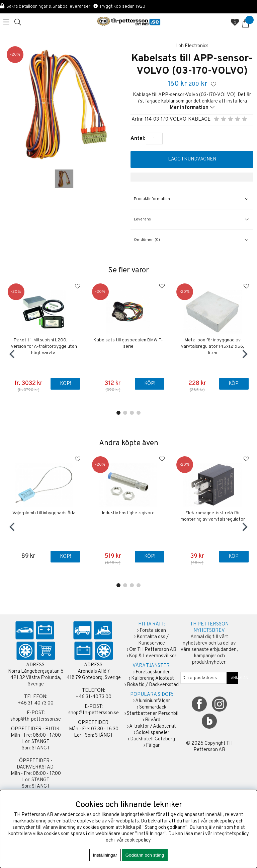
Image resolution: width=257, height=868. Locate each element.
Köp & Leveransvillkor (153, 656)
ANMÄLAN (233, 678)
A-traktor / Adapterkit (153, 726)
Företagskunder (153, 672)
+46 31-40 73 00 (36, 703)
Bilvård (153, 720)
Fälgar (153, 746)
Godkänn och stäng (145, 855)
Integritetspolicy (231, 834)
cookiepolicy (138, 840)
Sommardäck (153, 707)
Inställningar (105, 855)
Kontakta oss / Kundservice (153, 640)
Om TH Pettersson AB (153, 650)
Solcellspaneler (153, 733)
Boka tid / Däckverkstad (153, 685)
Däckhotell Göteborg (153, 739)
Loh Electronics (192, 46)
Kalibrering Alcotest (153, 679)
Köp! (65, 384)
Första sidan (153, 631)
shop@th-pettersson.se (36, 719)
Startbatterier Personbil (153, 714)
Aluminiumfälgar (153, 701)
